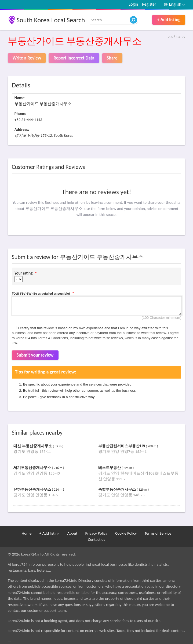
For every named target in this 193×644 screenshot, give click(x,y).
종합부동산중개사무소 (118, 489)
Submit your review (35, 355)
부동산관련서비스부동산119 (122, 446)
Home (27, 533)
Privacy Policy (96, 533)
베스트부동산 (110, 468)
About (72, 533)
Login (133, 4)
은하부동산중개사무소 (33, 489)
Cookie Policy (126, 533)
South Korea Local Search (51, 20)
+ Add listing (169, 20)
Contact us (96, 539)
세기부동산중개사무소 (33, 468)
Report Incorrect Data (74, 58)
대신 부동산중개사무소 (33, 446)
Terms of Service (158, 533)
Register (149, 4)
